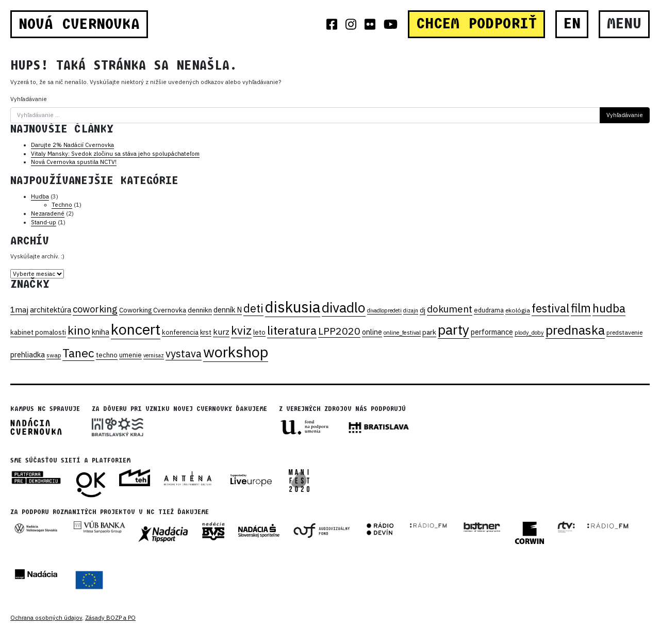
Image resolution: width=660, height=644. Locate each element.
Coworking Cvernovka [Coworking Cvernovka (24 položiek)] (153, 310)
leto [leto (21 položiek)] (259, 332)
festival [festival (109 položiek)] (550, 308)
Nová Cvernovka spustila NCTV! (74, 162)
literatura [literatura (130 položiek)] (292, 330)
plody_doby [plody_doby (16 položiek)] (529, 333)
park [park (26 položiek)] (429, 332)
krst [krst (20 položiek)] (206, 332)
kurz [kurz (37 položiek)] (221, 332)
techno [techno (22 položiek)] (107, 355)
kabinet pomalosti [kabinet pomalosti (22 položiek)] (38, 332)
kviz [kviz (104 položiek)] (241, 331)
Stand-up (44, 222)
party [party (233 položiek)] (453, 329)
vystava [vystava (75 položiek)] (184, 353)
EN (572, 24)
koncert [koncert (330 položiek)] (136, 329)
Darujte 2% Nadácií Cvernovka (72, 145)
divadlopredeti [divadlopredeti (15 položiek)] (384, 310)
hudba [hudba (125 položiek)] (609, 308)
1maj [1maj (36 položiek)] (19, 309)
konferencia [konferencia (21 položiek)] (180, 332)
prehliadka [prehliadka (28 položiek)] (28, 354)
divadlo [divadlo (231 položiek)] (344, 307)
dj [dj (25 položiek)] (423, 310)
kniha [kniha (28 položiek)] (101, 332)
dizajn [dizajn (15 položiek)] (411, 310)
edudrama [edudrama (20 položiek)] (489, 310)
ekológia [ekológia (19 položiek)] (518, 310)
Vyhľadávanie (29, 99)
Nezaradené (48, 213)
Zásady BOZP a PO (110, 618)
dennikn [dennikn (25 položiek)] (200, 310)
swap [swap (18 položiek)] (54, 355)
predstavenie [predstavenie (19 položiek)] (624, 332)
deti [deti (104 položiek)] (253, 308)
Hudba (40, 196)
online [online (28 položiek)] (372, 332)
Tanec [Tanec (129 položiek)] (78, 353)
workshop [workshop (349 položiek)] (236, 352)
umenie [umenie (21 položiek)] (130, 355)
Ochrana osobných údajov (46, 618)
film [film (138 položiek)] (581, 308)
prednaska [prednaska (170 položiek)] (575, 330)
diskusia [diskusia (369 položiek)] (293, 307)
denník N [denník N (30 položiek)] (228, 310)
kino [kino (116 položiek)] (79, 330)
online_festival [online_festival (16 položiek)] (402, 333)
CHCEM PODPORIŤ (476, 24)
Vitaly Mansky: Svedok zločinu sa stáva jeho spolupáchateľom (115, 154)
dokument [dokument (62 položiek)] (450, 309)
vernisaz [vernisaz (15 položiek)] (154, 355)
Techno (62, 205)
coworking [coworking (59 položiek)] (95, 309)
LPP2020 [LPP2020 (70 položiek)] (339, 331)
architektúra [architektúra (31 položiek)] (51, 310)
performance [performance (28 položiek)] (492, 332)
